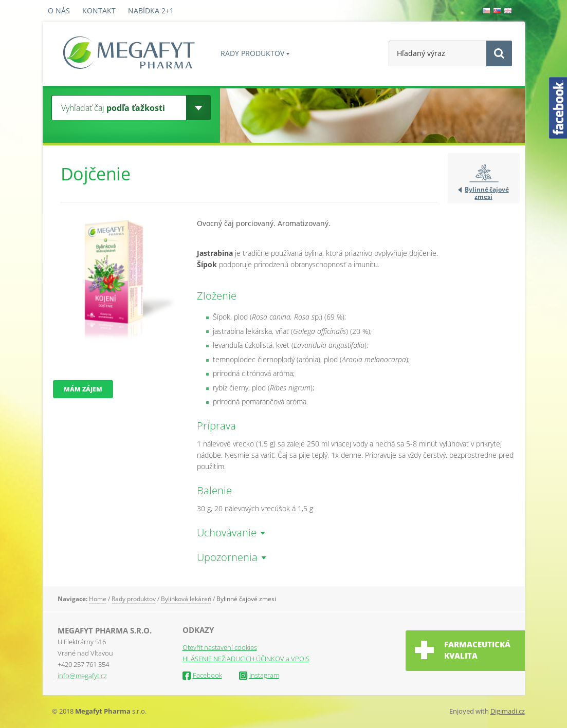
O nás (59, 11)
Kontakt (99, 11)
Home (98, 599)
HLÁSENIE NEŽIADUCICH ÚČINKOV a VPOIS (246, 659)
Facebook (202, 675)
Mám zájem (83, 389)
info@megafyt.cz (82, 676)
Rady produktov (252, 53)
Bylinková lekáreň (186, 599)
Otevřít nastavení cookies (220, 647)
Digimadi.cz (508, 711)
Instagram (259, 675)
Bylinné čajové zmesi (487, 193)
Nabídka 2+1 (151, 11)
